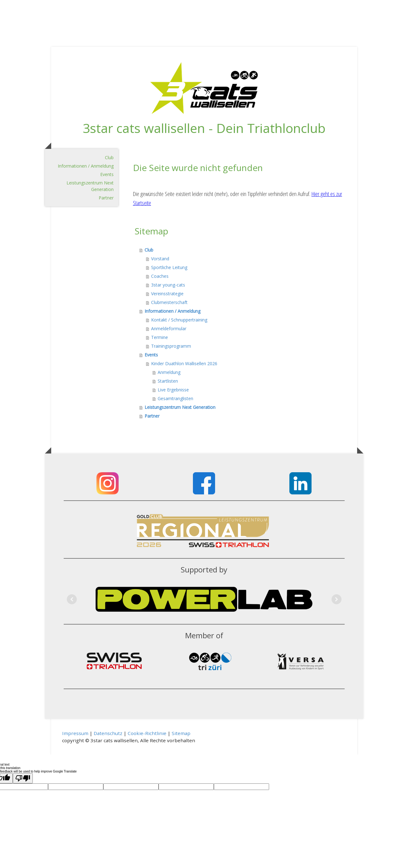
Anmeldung (169, 372)
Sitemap (181, 733)
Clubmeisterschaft (169, 302)
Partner (106, 198)
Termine (160, 337)
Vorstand (160, 259)
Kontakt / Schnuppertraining (179, 320)
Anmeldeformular (169, 329)
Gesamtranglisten (175, 398)
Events (107, 174)
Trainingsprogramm (171, 346)
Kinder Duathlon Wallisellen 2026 (184, 363)
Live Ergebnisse (173, 390)
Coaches (160, 276)
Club (109, 157)
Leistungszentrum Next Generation (90, 186)
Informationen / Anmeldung (86, 166)
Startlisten (168, 381)
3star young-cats (168, 285)
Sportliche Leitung (169, 267)
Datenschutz (108, 733)
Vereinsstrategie (167, 294)
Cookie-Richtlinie (147, 733)
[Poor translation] (23, 778)
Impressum (75, 733)
